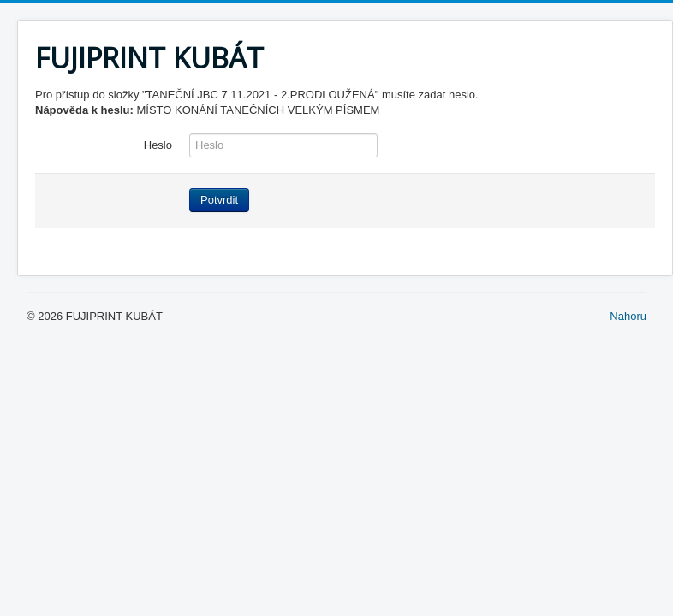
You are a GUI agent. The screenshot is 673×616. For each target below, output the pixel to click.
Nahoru (628, 316)
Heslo (158, 145)
